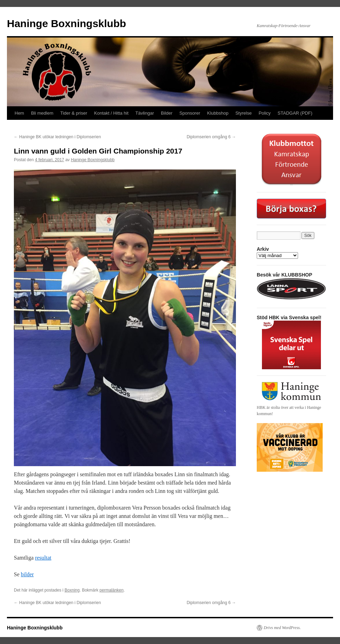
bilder (27, 574)
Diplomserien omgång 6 (211, 137)
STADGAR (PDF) (295, 113)
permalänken (112, 590)
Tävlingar (144, 113)
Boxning (72, 590)
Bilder (167, 113)
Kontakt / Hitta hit (111, 113)
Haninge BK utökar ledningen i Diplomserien (57, 137)
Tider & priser (74, 113)
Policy (265, 113)
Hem (19, 113)
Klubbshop (218, 113)
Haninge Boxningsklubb (66, 23)
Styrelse (243, 113)
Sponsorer (190, 113)
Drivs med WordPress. (282, 628)
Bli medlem (42, 113)
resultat (43, 558)
